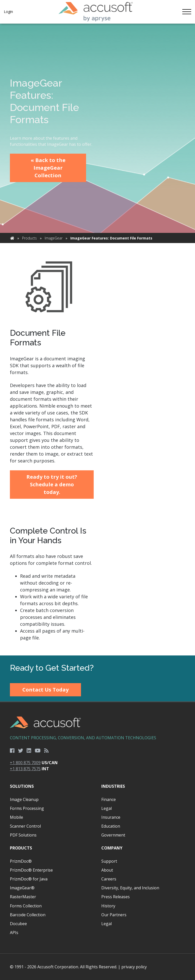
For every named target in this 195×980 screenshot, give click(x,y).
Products (29, 238)
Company (112, 848)
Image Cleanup (24, 799)
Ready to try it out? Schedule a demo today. (52, 484)
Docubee (18, 924)
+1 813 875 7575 (25, 769)
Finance (109, 799)
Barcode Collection (28, 915)
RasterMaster (23, 897)
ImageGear (54, 238)
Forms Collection (26, 906)
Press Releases (116, 897)
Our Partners (114, 915)
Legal (107, 808)
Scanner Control (25, 826)
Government (113, 835)
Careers (109, 879)
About (107, 870)
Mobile (17, 817)
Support (109, 861)
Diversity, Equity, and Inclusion (130, 888)
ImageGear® (22, 888)
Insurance (111, 817)
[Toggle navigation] (187, 12)
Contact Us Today (45, 690)
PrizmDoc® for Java (29, 879)
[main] (97, 340)
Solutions (22, 786)
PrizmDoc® (21, 861)
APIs (14, 933)
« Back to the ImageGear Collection (48, 168)
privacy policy (134, 967)
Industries (113, 786)
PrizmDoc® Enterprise (31, 870)
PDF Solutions (23, 835)
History (108, 906)
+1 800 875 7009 (25, 763)
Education (111, 826)
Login (8, 12)
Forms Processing (27, 808)
